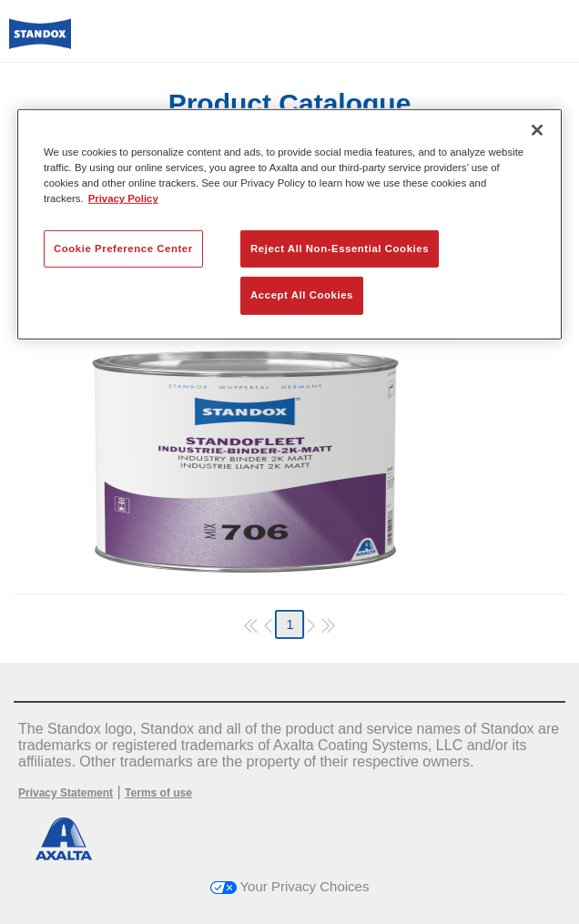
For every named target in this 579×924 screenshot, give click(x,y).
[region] (289, 224)
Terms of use (158, 793)
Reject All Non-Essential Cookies (340, 248)
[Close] (537, 130)
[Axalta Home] (40, 41)
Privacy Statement (66, 793)
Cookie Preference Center (123, 248)
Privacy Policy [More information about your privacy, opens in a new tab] (123, 198)
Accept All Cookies (302, 295)
